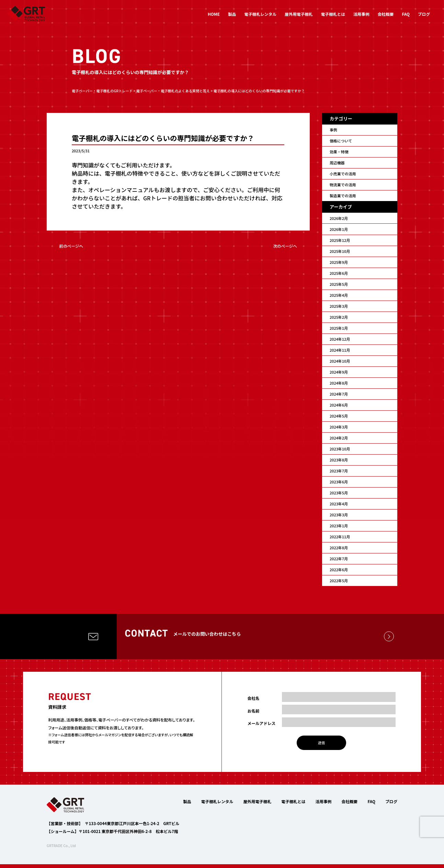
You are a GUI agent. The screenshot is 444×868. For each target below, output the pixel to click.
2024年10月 (340, 361)
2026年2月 (339, 218)
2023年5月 (339, 493)
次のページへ (285, 246)
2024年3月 (339, 427)
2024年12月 (340, 339)
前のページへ (71, 246)
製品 (232, 14)
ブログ (424, 14)
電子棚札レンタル (260, 14)
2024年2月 (339, 438)
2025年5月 (339, 284)
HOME (214, 14)
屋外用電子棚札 (299, 14)
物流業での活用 (343, 185)
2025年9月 (339, 262)
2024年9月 (339, 372)
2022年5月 (339, 580)
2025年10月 (340, 251)
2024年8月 (339, 383)
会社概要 (386, 14)
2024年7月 (339, 394)
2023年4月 (339, 504)
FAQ (406, 14)
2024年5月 (339, 416)
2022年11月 (340, 537)
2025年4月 (339, 295)
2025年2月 (339, 317)
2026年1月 (339, 229)
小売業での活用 (343, 174)
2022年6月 (339, 570)
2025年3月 (339, 306)
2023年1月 (339, 526)
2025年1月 (339, 328)
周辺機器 (337, 163)
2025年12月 (340, 240)
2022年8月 (339, 548)
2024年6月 (339, 405)
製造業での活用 (343, 196)
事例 (333, 130)
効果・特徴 (339, 152)
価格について (341, 141)
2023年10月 (340, 449)
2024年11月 (340, 350)
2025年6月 (339, 273)
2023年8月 (339, 460)
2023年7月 (339, 471)
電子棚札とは (333, 14)
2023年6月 (339, 482)
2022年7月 (339, 559)
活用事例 (361, 14)
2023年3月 (339, 515)
